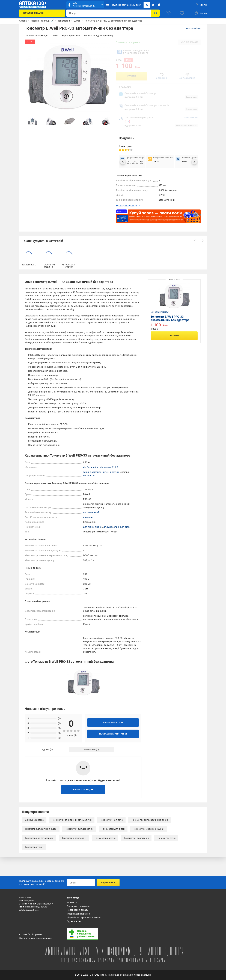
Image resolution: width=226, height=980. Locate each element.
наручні (114, 472)
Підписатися (108, 882)
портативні (96, 472)
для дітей (125, 527)
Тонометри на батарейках (39, 838)
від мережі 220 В (109, 467)
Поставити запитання (113, 734)
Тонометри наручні (105, 838)
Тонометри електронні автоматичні (72, 820)
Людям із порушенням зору (123, 5)
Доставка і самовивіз (79, 906)
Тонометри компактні (74, 838)
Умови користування (78, 914)
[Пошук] (155, 13)
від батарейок (91, 467)
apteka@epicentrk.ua (29, 910)
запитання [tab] (90, 749)
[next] (203, 241)
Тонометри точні (34, 847)
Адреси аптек (74, 921)
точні (86, 472)
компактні (89, 476)
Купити (131, 76)
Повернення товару (77, 910)
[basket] (200, 13)
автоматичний (91, 512)
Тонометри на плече (111, 820)
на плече (88, 517)
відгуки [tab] (46, 749)
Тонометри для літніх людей (41, 829)
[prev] (195, 241)
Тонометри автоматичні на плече (150, 820)
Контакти (72, 902)
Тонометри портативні (136, 838)
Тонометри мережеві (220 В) (149, 829)
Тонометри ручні (166, 838)
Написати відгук (113, 722)
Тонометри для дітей (113, 829)
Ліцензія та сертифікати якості (84, 917)
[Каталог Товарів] (42, 13)
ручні (106, 472)
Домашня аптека (34, 820)
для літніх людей (93, 527)
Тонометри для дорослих (79, 829)
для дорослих (111, 527)
